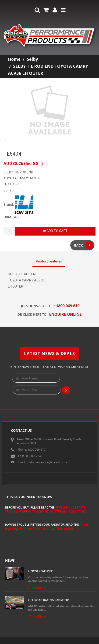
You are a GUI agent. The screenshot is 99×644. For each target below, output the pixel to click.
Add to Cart (55, 231)
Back (84, 245)
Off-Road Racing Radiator (48, 600)
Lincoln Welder (41, 571)
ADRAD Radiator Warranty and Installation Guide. (47, 527)
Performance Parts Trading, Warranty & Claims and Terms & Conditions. (46, 509)
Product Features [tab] (49, 261)
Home (14, 59)
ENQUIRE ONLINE (65, 314)
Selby (32, 59)
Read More (37, 588)
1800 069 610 (68, 306)
